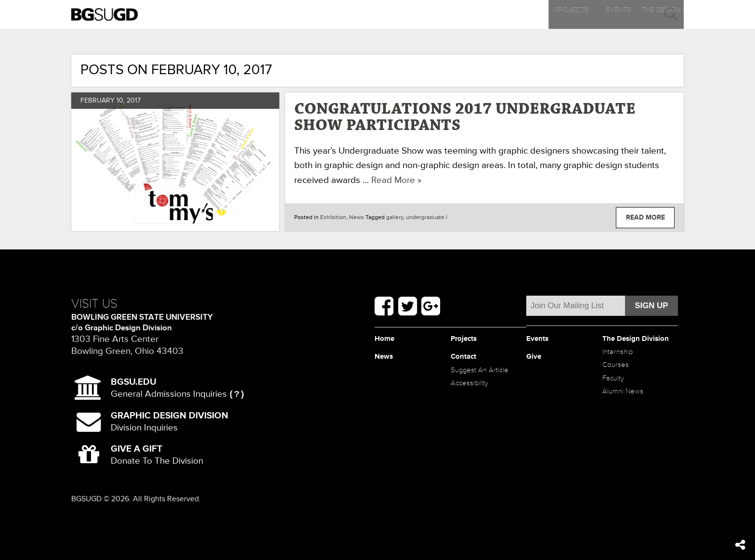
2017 (134, 100)
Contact (605, 14)
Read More (645, 217)
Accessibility (478, 409)
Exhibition (333, 217)
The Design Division (401, 14)
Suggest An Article (477, 384)
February (98, 100)
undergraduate (425, 217)
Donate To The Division (157, 455)
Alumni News (632, 427)
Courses (622, 391)
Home (389, 341)
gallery (395, 217)
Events (299, 14)
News (503, 14)
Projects (196, 14)
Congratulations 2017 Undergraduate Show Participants (465, 117)
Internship (625, 372)
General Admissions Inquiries (169, 388)
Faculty (618, 409)
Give (537, 359)
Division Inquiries (169, 422)
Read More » (396, 180)
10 (120, 100)
